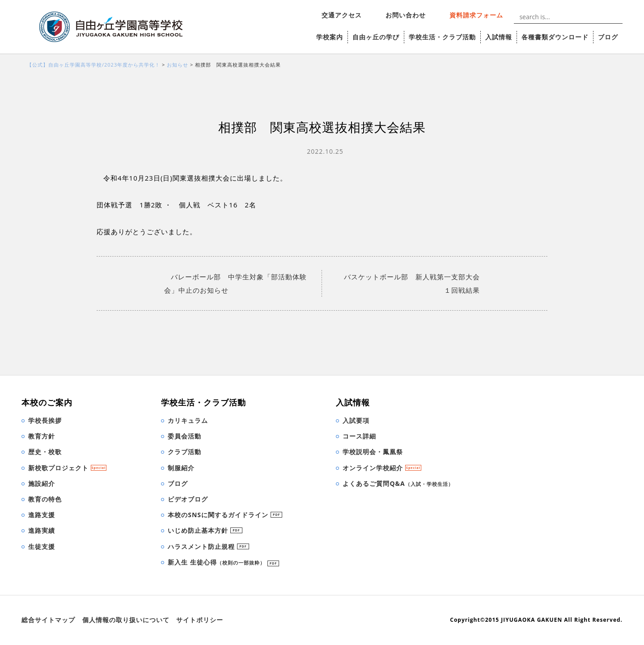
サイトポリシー (200, 620)
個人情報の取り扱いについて (126, 620)
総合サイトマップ (48, 620)
